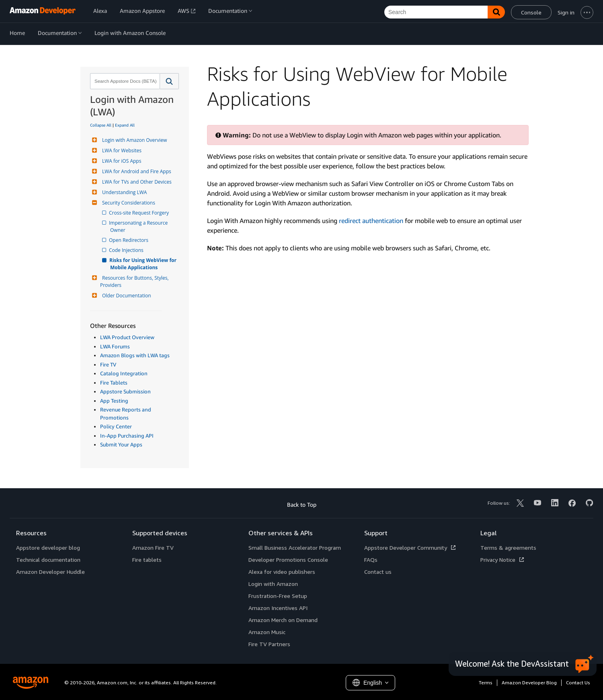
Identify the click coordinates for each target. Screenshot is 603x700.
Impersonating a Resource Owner (139, 226)
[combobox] (124, 81)
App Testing (114, 401)
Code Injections (127, 250)
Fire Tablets (114, 383)
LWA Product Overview (127, 337)
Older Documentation (126, 296)
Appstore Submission (125, 391)
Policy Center (116, 426)
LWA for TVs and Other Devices (136, 182)
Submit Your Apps (121, 444)
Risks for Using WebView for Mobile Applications (144, 264)
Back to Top (302, 505)
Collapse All (101, 125)
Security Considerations (128, 203)
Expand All (125, 125)
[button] (169, 81)
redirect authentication (371, 221)
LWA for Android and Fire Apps (136, 171)
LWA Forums (115, 346)
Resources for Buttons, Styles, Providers (135, 281)
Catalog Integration (124, 373)
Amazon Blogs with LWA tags (135, 355)
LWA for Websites (121, 150)
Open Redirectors (129, 240)
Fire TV (108, 364)
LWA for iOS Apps (121, 161)
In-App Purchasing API (127, 436)
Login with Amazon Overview (133, 140)
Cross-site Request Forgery (139, 213)
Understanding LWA (123, 192)
